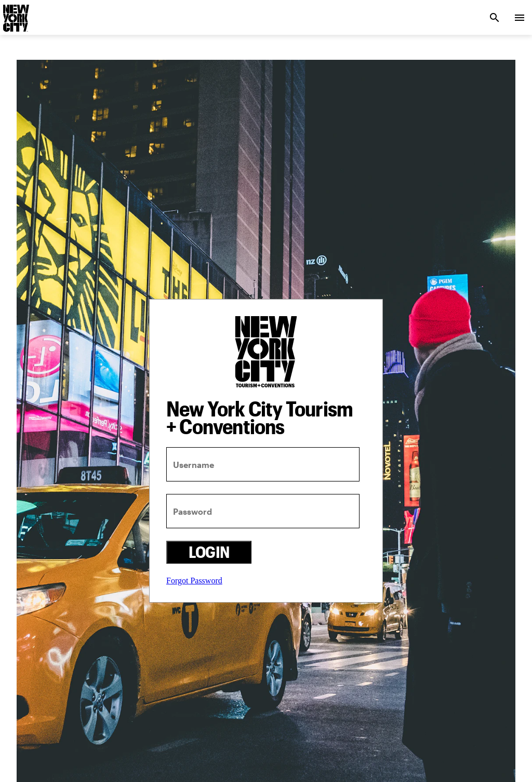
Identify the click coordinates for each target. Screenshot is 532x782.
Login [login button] (209, 552)
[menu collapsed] (520, 18)
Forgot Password (194, 581)
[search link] (495, 18)
